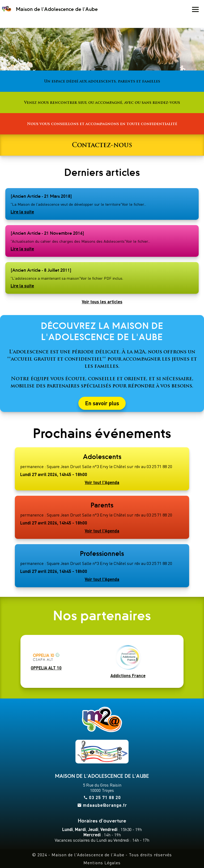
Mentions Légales (102, 863)
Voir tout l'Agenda (102, 482)
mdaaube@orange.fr (105, 805)
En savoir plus (102, 403)
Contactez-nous (102, 145)
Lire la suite (22, 212)
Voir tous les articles (102, 302)
